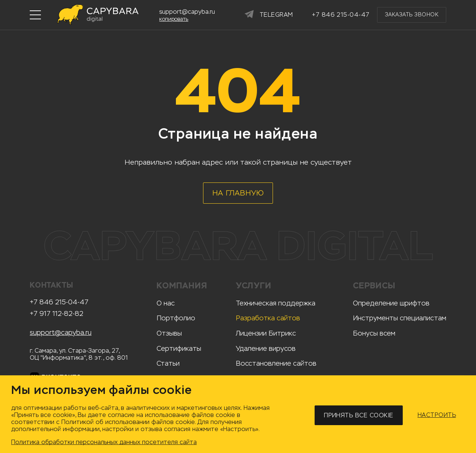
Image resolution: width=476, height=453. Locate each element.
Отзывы (169, 333)
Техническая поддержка (276, 303)
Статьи (168, 363)
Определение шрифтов (391, 303)
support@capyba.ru (61, 333)
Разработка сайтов (268, 318)
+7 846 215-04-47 (59, 302)
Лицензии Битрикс (266, 333)
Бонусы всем (374, 333)
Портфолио (176, 318)
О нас (166, 303)
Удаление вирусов (266, 349)
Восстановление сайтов (276, 363)
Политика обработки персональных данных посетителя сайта (104, 442)
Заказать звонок (412, 15)
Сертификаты (179, 349)
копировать (174, 19)
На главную (238, 193)
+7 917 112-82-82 (57, 314)
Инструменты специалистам (400, 318)
